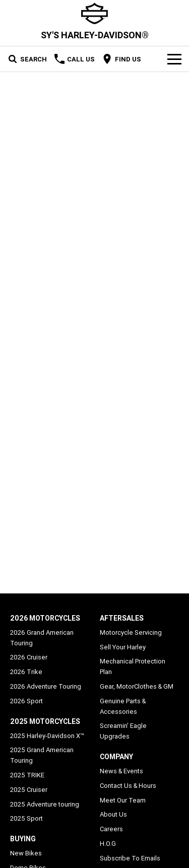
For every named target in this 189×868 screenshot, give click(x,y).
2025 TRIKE (27, 775)
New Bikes (26, 853)
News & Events (121, 771)
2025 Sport (26, 818)
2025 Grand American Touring (42, 755)
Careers (111, 829)
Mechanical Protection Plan (133, 666)
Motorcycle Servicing (131, 632)
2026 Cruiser (29, 657)
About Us (113, 814)
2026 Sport (26, 701)
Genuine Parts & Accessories (123, 706)
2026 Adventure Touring (46, 686)
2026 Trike (26, 672)
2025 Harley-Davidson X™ (47, 736)
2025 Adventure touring (45, 804)
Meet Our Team (123, 800)
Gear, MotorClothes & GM (137, 686)
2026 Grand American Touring (42, 638)
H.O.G (108, 844)
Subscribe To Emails (130, 858)
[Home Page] (94, 13)
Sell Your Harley (123, 647)
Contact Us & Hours (128, 786)
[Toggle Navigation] (174, 59)
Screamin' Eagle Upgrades (123, 731)
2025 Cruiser (29, 790)
